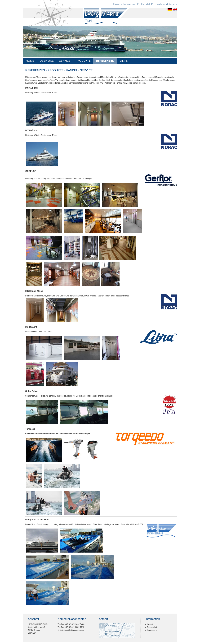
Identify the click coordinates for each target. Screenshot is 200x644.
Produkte (83, 61)
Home (30, 61)
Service (65, 61)
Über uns (47, 61)
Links (124, 61)
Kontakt (150, 624)
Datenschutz (153, 627)
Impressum (152, 630)
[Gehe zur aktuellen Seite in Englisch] (175, 10)
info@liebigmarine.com (74, 630)
